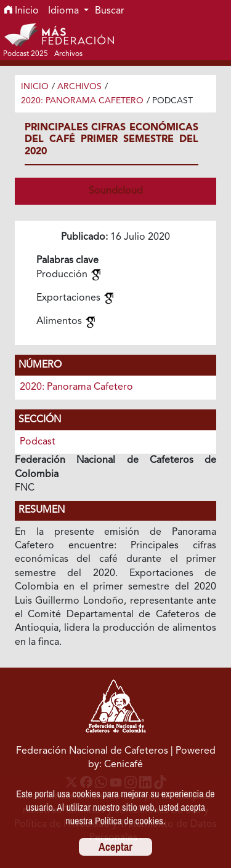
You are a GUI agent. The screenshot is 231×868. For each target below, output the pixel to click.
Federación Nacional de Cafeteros (92, 751)
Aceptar (115, 847)
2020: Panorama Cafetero (82, 101)
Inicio (22, 11)
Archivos (79, 87)
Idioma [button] (65, 11)
